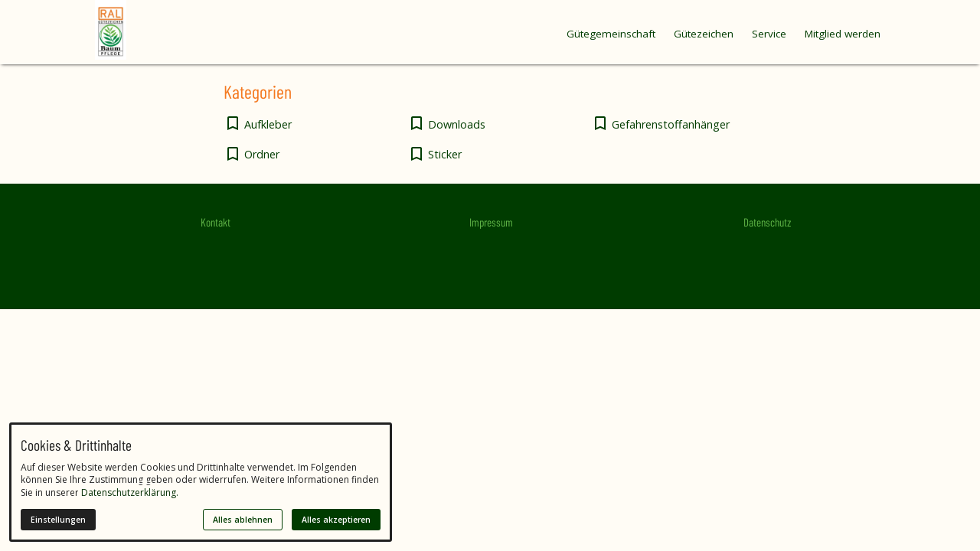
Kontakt (216, 222)
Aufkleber (268, 124)
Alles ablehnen (243, 520)
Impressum (491, 222)
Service (769, 34)
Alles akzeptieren (336, 520)
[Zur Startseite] (141, 30)
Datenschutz (767, 222)
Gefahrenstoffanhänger (671, 124)
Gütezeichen (704, 34)
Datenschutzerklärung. (130, 492)
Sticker (445, 154)
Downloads (457, 124)
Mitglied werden (843, 34)
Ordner (262, 154)
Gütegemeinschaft (611, 34)
